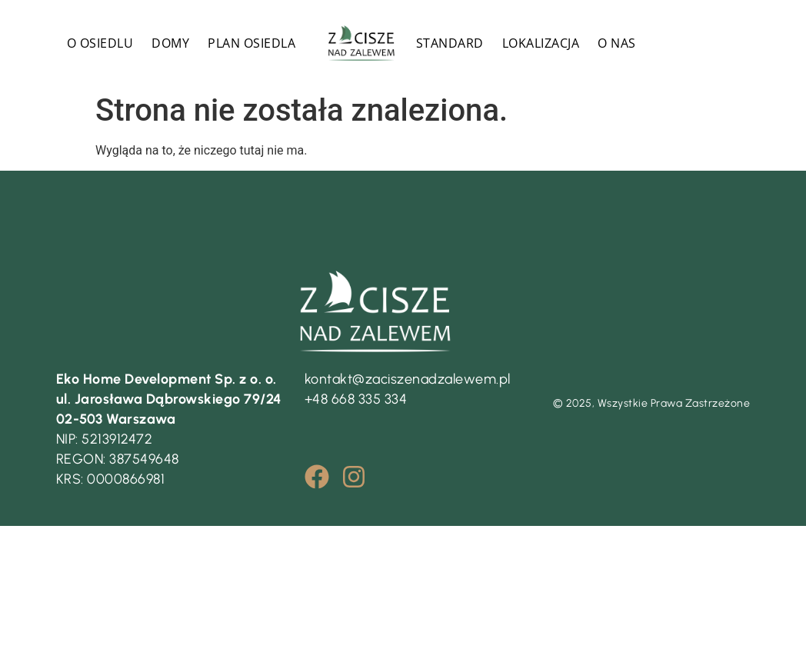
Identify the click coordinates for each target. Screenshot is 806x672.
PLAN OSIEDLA (251, 43)
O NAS (617, 43)
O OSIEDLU (100, 43)
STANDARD (450, 43)
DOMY (170, 43)
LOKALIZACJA (541, 43)
